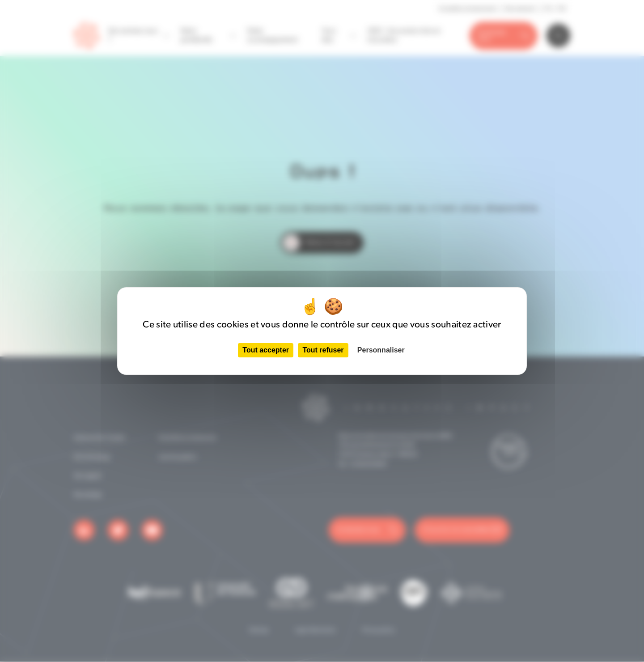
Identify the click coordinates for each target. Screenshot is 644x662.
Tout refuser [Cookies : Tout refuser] (323, 350)
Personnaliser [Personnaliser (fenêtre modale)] (381, 350)
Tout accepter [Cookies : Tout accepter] (266, 350)
